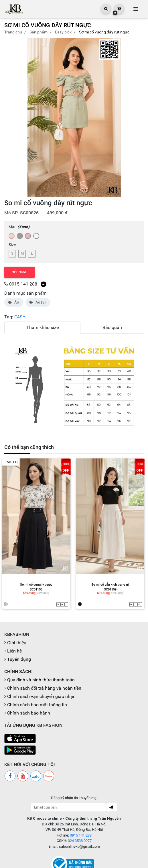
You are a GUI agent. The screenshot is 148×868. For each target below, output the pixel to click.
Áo (14, 302)
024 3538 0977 (80, 820)
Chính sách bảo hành (29, 692)
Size (12, 245)
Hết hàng (20, 272)
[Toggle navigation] (136, 9)
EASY (20, 317)
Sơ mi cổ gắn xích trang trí (104, 564)
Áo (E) (38, 302)
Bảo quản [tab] (112, 327)
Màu (19, 227)
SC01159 (104, 569)
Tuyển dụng (19, 638)
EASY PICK (63, 32)
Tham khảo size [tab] (43, 327)
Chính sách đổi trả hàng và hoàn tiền (44, 667)
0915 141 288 (23, 284)
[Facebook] (10, 755)
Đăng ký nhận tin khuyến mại (74, 777)
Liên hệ (14, 630)
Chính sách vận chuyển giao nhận (41, 675)
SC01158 (30, 569)
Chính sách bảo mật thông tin (37, 684)
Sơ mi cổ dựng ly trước (30, 564)
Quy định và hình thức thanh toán (41, 659)
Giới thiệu (17, 621)
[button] (137, 117)
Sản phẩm (39, 32)
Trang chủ (13, 32)
